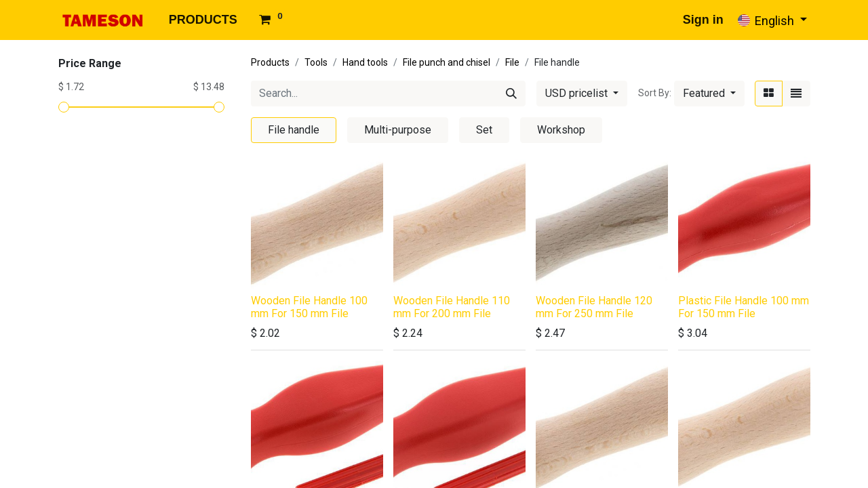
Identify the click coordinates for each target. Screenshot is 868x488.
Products (270, 62)
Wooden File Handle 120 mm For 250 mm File (594, 307)
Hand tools (365, 62)
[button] (709, 94)
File (512, 62)
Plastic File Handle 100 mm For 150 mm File (744, 307)
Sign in (703, 20)
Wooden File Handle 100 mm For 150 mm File (309, 307)
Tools (316, 62)
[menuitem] (203, 20)
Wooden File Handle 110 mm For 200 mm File (452, 307)
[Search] (511, 94)
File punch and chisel (447, 62)
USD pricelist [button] (578, 93)
